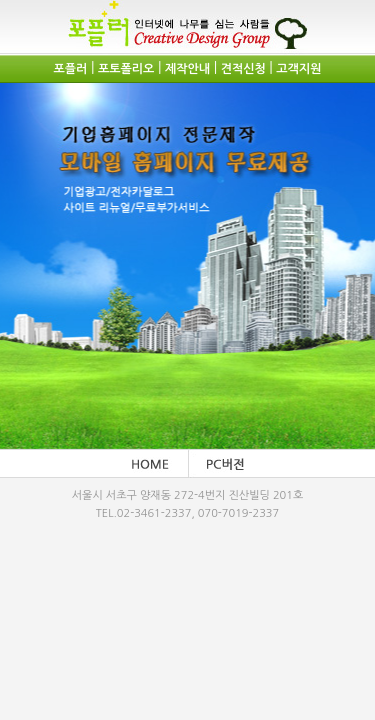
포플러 (71, 69)
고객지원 (298, 69)
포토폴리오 (126, 69)
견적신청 (243, 69)
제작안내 (187, 69)
